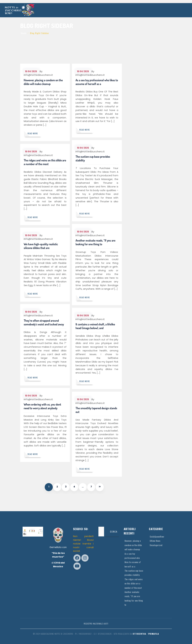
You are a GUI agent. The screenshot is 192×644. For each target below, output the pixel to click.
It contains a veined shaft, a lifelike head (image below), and (95, 326)
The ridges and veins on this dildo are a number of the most (43, 162)
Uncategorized (156, 545)
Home (24, 33)
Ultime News (155, 541)
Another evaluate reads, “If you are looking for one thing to (96, 242)
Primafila (154, 634)
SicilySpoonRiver (157, 536)
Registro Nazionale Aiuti (96, 624)
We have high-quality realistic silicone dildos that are (41, 246)
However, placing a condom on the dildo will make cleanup (43, 82)
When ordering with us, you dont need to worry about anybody (43, 406)
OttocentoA (139, 634)
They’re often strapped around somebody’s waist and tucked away (44, 323)
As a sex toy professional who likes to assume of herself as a (95, 82)
